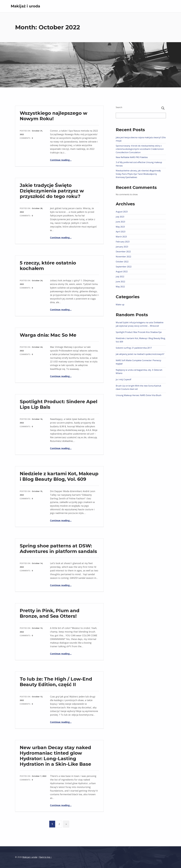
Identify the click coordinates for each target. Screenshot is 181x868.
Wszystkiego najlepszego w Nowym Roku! (54, 116)
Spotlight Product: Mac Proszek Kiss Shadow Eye (139, 332)
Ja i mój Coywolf (123, 379)
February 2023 (123, 242)
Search (119, 107)
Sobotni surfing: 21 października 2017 (134, 348)
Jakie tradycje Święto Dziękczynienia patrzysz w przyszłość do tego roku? (52, 191)
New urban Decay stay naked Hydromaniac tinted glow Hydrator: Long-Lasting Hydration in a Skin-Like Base (55, 756)
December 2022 (123, 252)
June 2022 (120, 282)
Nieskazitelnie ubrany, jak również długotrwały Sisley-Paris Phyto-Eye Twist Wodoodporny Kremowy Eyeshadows (138, 174)
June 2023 (120, 222)
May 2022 (120, 287)
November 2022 (123, 257)
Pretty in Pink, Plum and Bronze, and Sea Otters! (50, 613)
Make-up (120, 305)
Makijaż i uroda (25, 6)
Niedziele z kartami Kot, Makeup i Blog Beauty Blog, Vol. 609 (59, 476)
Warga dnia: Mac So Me (48, 335)
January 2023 (122, 247)
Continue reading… (61, 160)
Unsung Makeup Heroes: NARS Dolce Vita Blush (139, 395)
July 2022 (120, 277)
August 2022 (122, 272)
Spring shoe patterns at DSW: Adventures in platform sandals (58, 548)
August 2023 (122, 212)
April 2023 (121, 232)
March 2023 (121, 237)
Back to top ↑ (46, 857)
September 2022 (124, 267)
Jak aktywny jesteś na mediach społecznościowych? (140, 354)
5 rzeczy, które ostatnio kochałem (48, 266)
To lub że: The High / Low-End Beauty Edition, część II (56, 682)
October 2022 (122, 262)
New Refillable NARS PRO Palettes (132, 157)
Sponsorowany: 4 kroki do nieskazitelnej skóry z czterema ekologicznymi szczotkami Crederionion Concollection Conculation (140, 149)
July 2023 (120, 217)
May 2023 (120, 227)
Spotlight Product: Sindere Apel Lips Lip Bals (59, 404)
